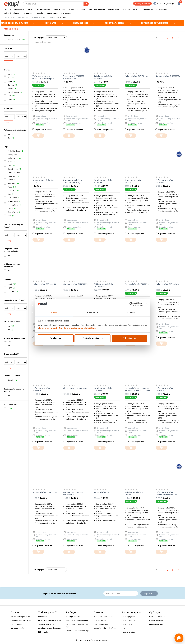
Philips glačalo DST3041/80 (44, 284)
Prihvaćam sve (129, 338)
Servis (124, 628)
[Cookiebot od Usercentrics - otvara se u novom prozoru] (131, 304)
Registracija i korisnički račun (49, 620)
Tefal (10, 96)
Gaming (30, 9)
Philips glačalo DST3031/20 (137, 284)
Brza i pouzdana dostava (104, 617)
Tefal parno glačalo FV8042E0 (41, 389)
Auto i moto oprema (97, 9)
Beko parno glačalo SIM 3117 (43, 181)
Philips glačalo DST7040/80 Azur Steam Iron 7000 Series (137, 389)
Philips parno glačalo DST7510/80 (103, 285)
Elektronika (19, 9)
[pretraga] (86, 4)
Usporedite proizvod (42, 129)
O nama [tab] (131, 312)
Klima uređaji (59, 9)
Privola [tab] (54, 312)
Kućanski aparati (44, 9)
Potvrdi (9, 62)
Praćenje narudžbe (142, 3)
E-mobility (81, 9)
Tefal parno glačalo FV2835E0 (103, 77)
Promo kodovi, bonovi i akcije (77, 631)
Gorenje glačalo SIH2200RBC (168, 76)
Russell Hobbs (13, 92)
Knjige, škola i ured (11, 13)
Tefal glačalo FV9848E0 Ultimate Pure (74, 77)
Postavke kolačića (93, 338)
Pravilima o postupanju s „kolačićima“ (78, 328)
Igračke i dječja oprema (143, 9)
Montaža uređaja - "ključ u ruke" (106, 628)
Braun (10, 81)
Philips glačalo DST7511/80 (137, 76)
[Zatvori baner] (147, 304)
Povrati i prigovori (128, 617)
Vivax (10, 99)
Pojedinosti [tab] (92, 312)
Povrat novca (127, 624)
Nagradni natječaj (17, 628)
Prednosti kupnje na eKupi (21, 620)
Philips (10, 89)
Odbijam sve (56, 338)
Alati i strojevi (114, 9)
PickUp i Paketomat (101, 624)
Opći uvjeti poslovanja (158, 617)
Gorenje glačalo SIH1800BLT (45, 492)
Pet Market (27, 13)
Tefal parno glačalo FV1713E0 (165, 181)
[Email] (121, 593)
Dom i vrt (126, 9)
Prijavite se (149, 593)
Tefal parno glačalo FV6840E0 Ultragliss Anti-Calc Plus (167, 494)
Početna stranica (9, 17)
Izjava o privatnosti (157, 620)
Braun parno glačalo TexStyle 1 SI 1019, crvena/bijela (73, 181)
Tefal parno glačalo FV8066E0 (134, 494)
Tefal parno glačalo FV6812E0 (165, 389)
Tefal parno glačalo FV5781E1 (103, 389)
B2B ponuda (66, 13)
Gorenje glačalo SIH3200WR (75, 284)
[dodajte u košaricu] (38, 136)
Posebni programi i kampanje (50, 628)
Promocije (39, 13)
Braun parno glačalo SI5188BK (134, 181)
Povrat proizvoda (128, 620)
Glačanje (52, 17)
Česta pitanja (43, 617)
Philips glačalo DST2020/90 (167, 284)
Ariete (10, 74)
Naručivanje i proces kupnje (77, 620)
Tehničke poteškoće (46, 624)
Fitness (71, 9)
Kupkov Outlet (52, 13)
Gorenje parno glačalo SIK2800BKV (73, 494)
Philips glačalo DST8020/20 (75, 388)
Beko (10, 78)
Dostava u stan (100, 620)
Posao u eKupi (16, 624)
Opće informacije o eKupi (20, 617)
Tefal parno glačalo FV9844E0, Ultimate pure (43, 77)
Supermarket (161, 9)
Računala (7, 9)
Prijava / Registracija (163, 4)
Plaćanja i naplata (73, 617)
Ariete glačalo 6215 (103, 492)
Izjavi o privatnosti (48, 328)
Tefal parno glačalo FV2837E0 (103, 181)
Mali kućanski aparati (39, 17)
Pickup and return (128, 632)
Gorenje (11, 85)
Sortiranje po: (38, 37)
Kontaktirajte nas (156, 624)
